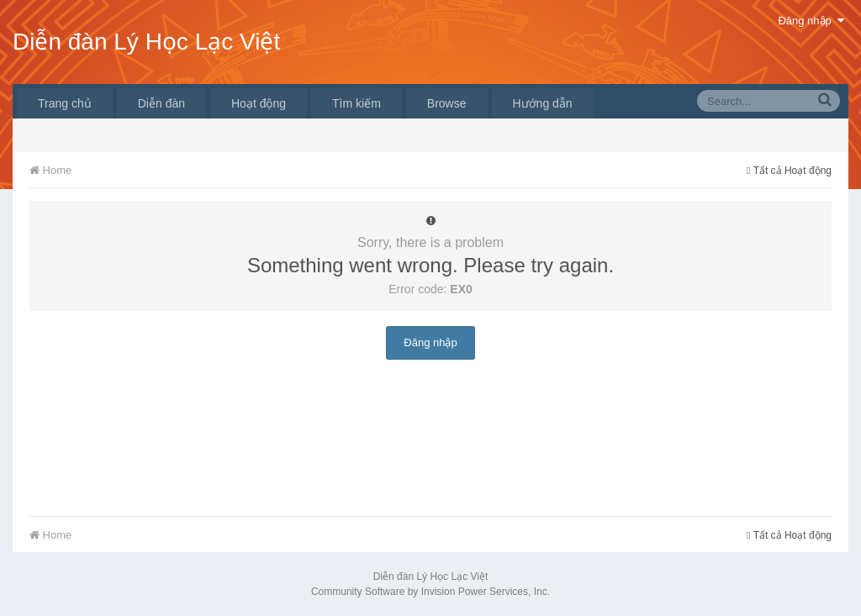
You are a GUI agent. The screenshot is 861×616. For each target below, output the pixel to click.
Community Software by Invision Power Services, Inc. (430, 592)
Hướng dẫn (543, 103)
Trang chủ (65, 103)
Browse (447, 103)
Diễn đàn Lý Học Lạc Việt (146, 42)
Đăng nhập (811, 21)
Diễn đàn (161, 103)
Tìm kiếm (357, 103)
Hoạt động (259, 103)
